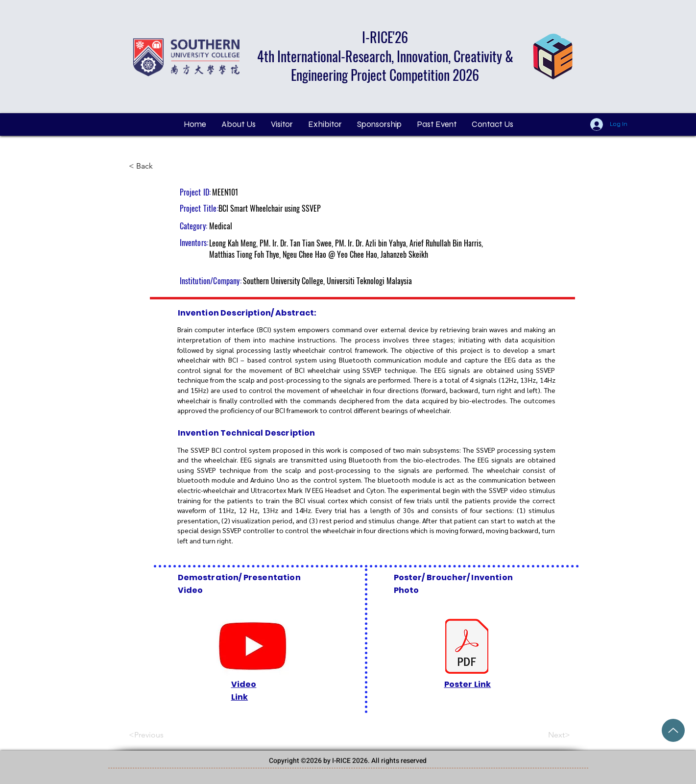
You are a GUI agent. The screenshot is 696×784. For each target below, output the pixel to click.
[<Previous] (161, 735)
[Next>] (546, 735)
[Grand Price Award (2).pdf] (673, 730)
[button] (282, 124)
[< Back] (161, 166)
